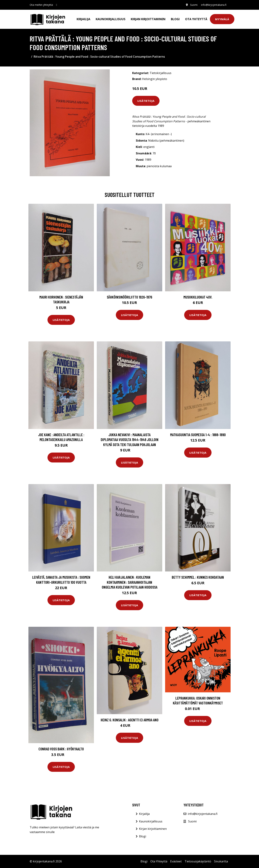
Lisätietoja (146, 101)
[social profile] (57, 5)
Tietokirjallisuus (161, 73)
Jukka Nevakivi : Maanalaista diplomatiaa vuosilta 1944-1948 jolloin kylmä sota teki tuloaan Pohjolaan (130, 440)
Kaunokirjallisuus (111, 19)
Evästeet (176, 861)
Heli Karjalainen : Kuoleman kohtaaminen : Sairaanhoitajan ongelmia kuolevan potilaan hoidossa (130, 582)
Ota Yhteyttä (196, 19)
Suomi (194, 5)
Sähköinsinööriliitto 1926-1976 (129, 297)
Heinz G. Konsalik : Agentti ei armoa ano (130, 720)
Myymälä (222, 19)
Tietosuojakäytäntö (198, 861)
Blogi (175, 19)
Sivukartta (221, 861)
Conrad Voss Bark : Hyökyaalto (61, 749)
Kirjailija (83, 19)
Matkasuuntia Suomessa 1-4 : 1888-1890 (198, 435)
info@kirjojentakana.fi (214, 5)
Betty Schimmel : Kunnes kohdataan (198, 577)
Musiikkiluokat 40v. (198, 297)
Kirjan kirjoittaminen (148, 19)
